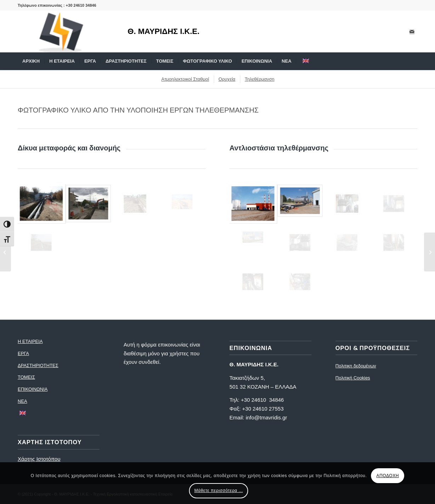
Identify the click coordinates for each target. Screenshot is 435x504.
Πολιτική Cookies (353, 378)
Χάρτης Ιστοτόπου (39, 459)
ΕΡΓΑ (23, 353)
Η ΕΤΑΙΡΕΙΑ (30, 341)
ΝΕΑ (22, 401)
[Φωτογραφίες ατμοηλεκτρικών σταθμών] (430, 252)
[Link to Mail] (412, 31)
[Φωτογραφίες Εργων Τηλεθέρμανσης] (5, 252)
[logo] (65, 31)
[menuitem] (31, 61)
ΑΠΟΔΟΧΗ (388, 476)
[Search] (413, 61)
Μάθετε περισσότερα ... (219, 491)
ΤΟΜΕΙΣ (26, 377)
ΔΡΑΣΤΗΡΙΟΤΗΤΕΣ (38, 365)
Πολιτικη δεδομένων (356, 366)
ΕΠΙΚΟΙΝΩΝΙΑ (33, 389)
